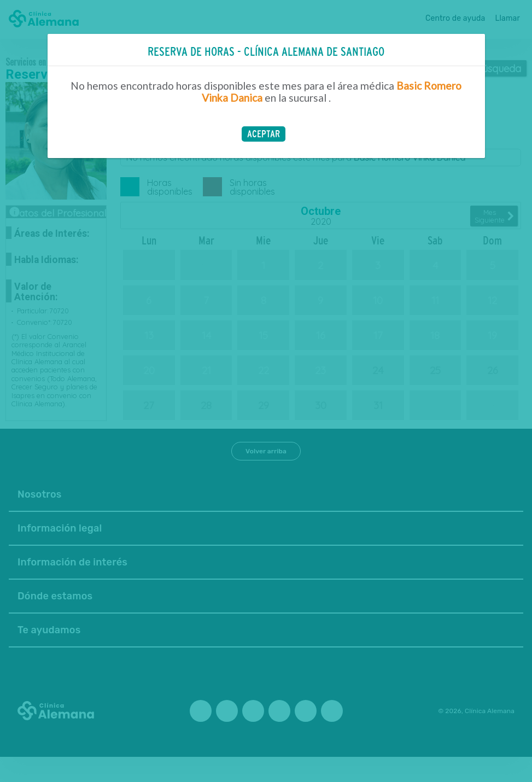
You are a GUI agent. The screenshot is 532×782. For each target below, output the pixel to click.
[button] (264, 134)
